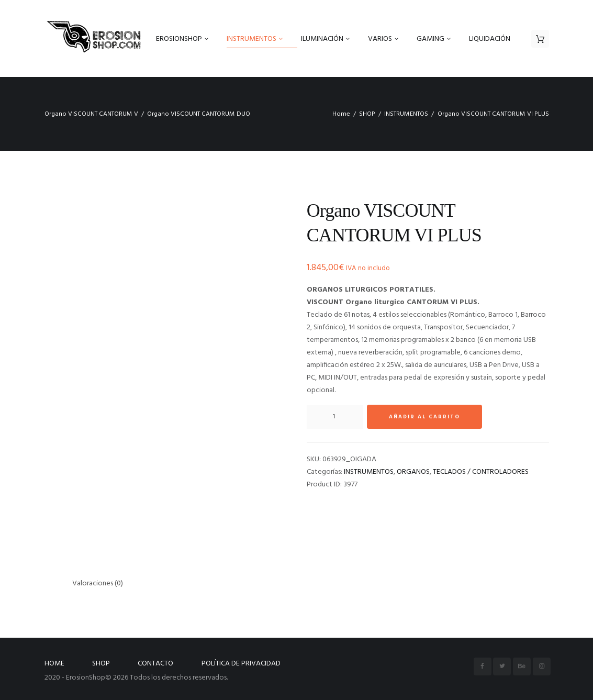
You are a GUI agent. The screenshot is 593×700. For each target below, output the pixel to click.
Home (341, 114)
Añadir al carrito (424, 417)
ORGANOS (413, 472)
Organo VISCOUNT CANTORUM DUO (199, 114)
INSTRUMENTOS (406, 114)
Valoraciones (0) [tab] (98, 584)
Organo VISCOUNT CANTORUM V (91, 114)
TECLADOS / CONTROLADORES (481, 472)
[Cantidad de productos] (335, 417)
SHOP (367, 114)
